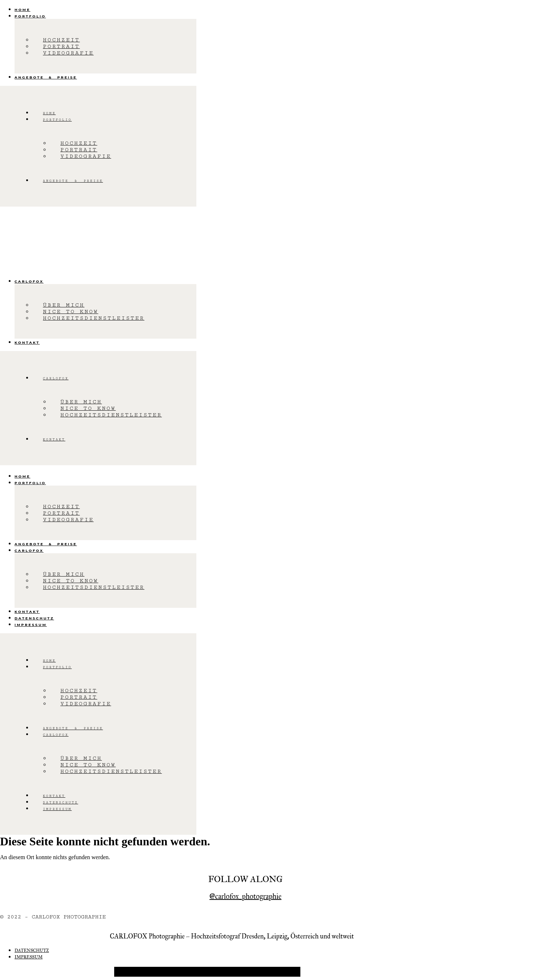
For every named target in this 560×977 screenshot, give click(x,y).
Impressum (31, 625)
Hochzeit (61, 40)
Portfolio (30, 16)
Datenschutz (34, 618)
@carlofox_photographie (245, 896)
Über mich (64, 305)
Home (22, 10)
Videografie (68, 53)
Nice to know (71, 312)
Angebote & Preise (46, 77)
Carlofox (29, 281)
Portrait (61, 46)
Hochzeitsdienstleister (94, 318)
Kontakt (27, 342)
